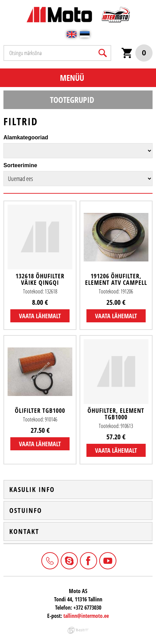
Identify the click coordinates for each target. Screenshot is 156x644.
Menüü (72, 78)
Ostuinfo (26, 511)
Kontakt (24, 532)
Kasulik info (32, 490)
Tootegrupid (72, 100)
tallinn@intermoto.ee (86, 616)
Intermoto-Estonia (69, 560)
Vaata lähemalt (40, 316)
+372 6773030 (49, 560)
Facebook (88, 560)
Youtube (107, 560)
